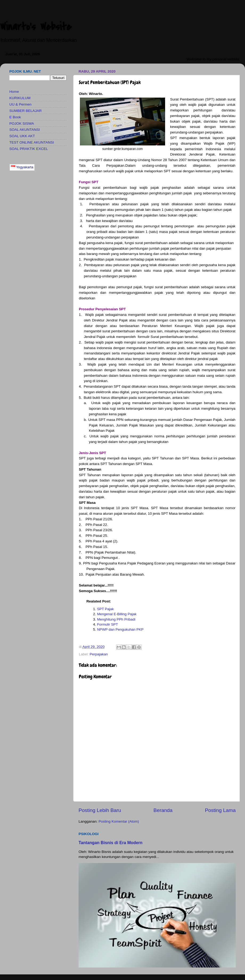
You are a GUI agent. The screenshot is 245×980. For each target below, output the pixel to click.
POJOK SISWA (22, 123)
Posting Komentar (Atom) (119, 821)
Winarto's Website (36, 27)
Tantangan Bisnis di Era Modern (111, 843)
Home (14, 92)
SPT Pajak (105, 609)
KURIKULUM (20, 98)
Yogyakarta (22, 167)
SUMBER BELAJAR (26, 111)
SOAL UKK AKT (22, 136)
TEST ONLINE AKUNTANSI (32, 142)
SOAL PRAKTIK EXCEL (29, 149)
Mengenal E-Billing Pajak (117, 614)
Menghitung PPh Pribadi (116, 619)
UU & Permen (20, 104)
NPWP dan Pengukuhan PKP (120, 629)
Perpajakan (99, 654)
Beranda (163, 810)
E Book (15, 117)
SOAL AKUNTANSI (25, 130)
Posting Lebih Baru (100, 810)
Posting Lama (220, 810)
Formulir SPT (107, 624)
